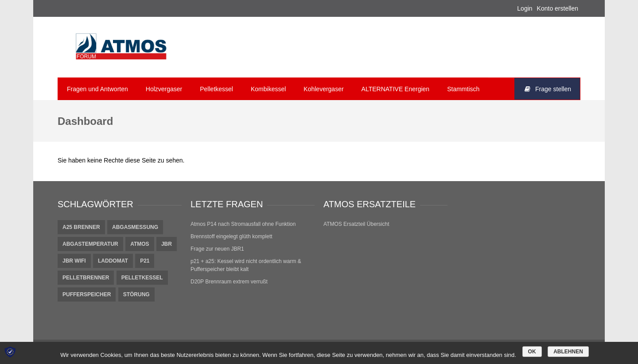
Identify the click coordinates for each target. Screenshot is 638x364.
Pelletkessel (142, 278)
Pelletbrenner (86, 278)
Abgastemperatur (90, 244)
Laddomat (113, 261)
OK (532, 352)
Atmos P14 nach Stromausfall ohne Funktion (243, 224)
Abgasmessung (135, 227)
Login (525, 8)
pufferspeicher (87, 294)
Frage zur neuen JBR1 (217, 249)
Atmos (140, 244)
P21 (145, 261)
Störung (136, 294)
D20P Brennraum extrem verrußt (229, 282)
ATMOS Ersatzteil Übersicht (356, 224)
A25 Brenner (81, 227)
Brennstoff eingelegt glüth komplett (231, 236)
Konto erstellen (558, 8)
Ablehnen (568, 352)
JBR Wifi (74, 261)
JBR (167, 244)
